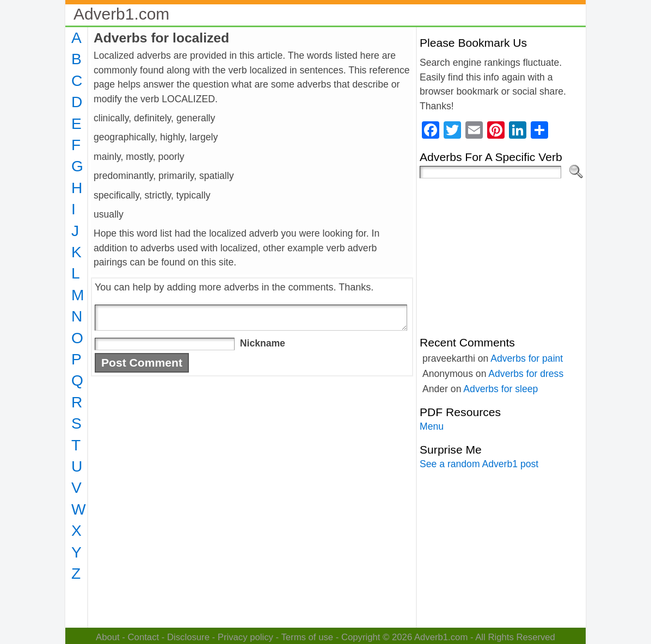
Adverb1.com (121, 14)
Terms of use (307, 637)
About (108, 637)
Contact (144, 637)
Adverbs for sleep (500, 389)
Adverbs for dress (526, 374)
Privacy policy (245, 637)
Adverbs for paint (527, 358)
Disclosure (188, 637)
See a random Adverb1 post (479, 464)
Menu (432, 426)
